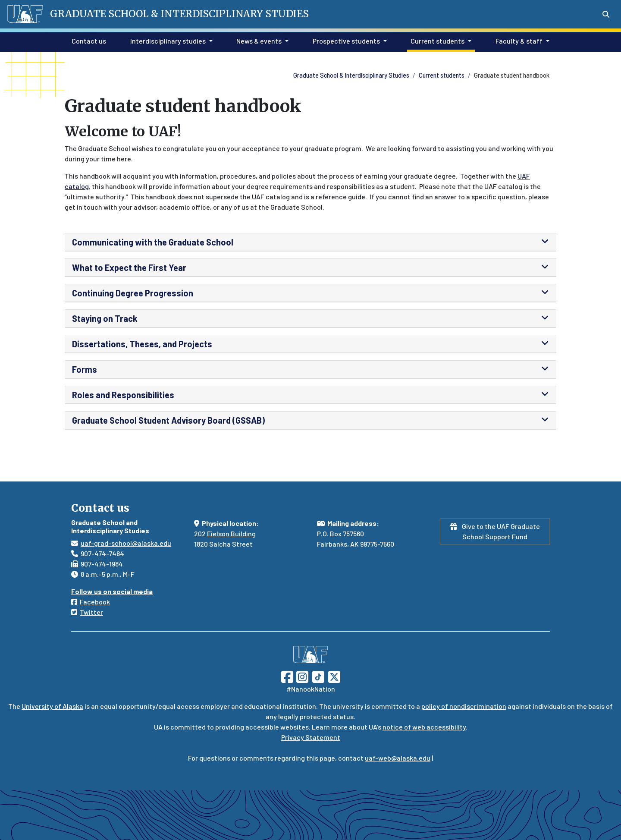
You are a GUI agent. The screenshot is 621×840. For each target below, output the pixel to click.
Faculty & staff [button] (519, 41)
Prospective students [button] (346, 41)
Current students (442, 75)
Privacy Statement (311, 737)
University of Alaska (52, 706)
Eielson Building (231, 533)
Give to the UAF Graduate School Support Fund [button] (495, 531)
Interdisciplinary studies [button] (168, 41)
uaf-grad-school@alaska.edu (126, 543)
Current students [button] (438, 41)
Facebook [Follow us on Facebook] (95, 602)
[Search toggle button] (606, 14)
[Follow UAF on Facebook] (287, 676)
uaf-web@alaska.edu (398, 758)
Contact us (87, 40)
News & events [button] (259, 41)
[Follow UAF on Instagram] (301, 676)
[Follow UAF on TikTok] (318, 676)
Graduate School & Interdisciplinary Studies (351, 75)
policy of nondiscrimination (464, 706)
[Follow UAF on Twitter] (334, 676)
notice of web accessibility (424, 727)
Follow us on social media (112, 591)
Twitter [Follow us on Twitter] (91, 612)
